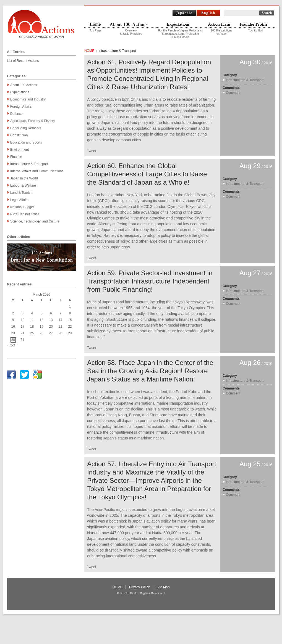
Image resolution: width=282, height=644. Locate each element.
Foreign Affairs (21, 107)
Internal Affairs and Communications (37, 171)
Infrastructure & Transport (29, 164)
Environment (19, 150)
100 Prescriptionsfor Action (221, 32)
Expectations (20, 92)
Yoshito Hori (256, 31)
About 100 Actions (24, 85)
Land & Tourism (22, 193)
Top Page (95, 31)
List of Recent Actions (23, 61)
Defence (16, 114)
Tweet (92, 151)
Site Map (163, 587)
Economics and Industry (28, 99)
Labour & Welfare (23, 185)
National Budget (22, 207)
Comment (233, 93)
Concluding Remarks (26, 128)
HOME (89, 51)
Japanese (184, 13)
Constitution (19, 135)
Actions (221, 24)
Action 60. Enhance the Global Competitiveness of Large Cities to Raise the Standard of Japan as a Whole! (147, 174)
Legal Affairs (19, 200)
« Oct (11, 345)
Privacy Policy (139, 587)
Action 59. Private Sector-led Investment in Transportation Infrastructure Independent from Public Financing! (150, 281)
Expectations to (180, 24)
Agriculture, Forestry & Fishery (33, 121)
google (37, 375)
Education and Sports (26, 142)
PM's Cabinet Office (25, 214)
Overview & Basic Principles (131, 32)
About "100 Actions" (131, 24)
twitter (24, 375)
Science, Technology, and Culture (35, 221)
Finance (16, 157)
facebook (11, 375)
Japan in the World (24, 178)
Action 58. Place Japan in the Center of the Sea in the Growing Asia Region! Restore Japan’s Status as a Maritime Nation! (150, 371)
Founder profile (256, 24)
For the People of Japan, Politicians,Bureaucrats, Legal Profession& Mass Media (180, 34)
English (208, 13)
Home (95, 24)
